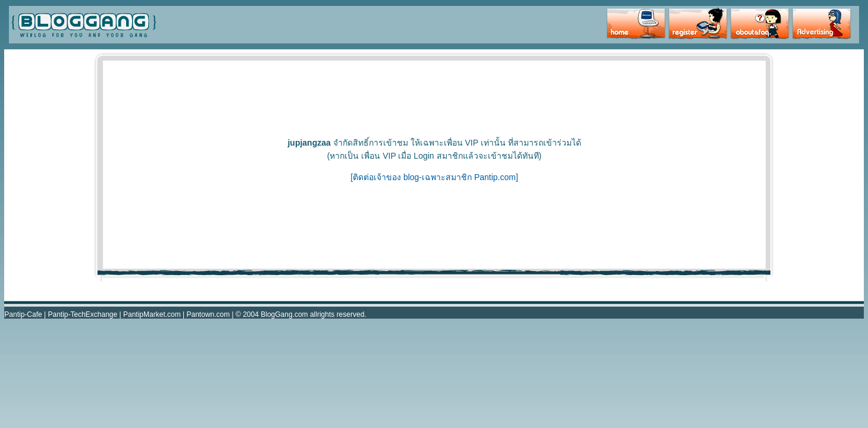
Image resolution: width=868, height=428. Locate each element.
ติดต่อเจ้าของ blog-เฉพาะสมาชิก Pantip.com (434, 177)
